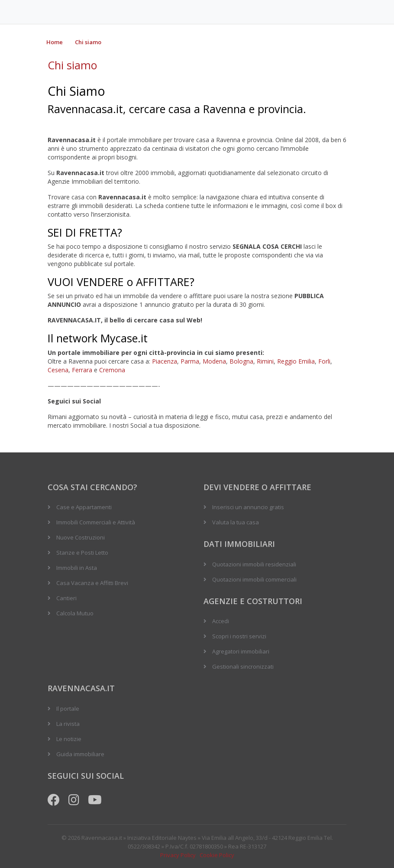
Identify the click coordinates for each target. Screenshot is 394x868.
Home (55, 42)
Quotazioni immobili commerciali (254, 579)
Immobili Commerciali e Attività (96, 522)
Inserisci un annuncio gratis (248, 507)
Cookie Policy (217, 855)
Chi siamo (88, 42)
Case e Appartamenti (84, 507)
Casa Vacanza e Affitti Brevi (92, 583)
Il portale (68, 709)
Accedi (221, 621)
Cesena (58, 370)
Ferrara (82, 370)
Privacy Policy (178, 855)
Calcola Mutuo (75, 613)
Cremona (112, 370)
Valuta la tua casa (236, 522)
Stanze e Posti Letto (82, 553)
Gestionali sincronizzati (243, 666)
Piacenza (165, 361)
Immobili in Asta (77, 568)
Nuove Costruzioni (81, 537)
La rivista (68, 724)
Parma (190, 361)
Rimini (265, 361)
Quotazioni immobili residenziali (254, 564)
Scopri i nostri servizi (239, 636)
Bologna (241, 361)
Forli (324, 361)
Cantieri (66, 598)
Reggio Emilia (296, 361)
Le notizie (69, 739)
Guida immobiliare (80, 754)
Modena (214, 361)
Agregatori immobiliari (241, 651)
